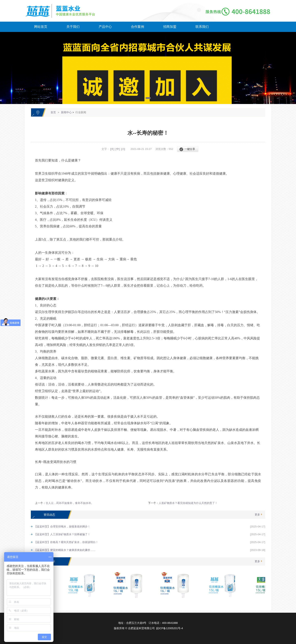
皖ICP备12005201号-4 (170, 628)
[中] (118, 149)
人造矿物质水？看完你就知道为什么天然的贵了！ (188, 503)
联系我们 (202, 27)
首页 (53, 112)
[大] (112, 149)
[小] (123, 149)
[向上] (277, 552)
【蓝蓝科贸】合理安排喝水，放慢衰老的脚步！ (62, 527)
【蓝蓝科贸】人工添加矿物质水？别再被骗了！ (62, 534)
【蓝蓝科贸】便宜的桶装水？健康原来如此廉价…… (65, 550)
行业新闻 (81, 112)
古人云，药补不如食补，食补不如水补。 (70, 503)
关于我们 (73, 27)
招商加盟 (170, 27)
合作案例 (138, 27)
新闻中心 (66, 112)
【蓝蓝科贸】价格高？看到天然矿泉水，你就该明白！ (66, 542)
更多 (257, 515)
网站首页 (41, 27)
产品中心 (105, 27)
